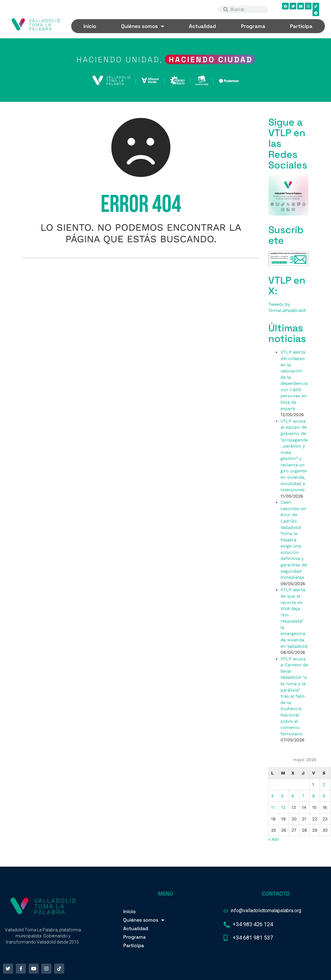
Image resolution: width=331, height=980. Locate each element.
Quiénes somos (143, 26)
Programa (253, 26)
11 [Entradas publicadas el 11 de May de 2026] (273, 807)
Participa (301, 26)
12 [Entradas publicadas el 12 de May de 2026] (283, 807)
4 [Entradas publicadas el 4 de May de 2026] (272, 796)
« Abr (274, 839)
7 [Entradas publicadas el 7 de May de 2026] (303, 796)
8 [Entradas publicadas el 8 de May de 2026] (314, 796)
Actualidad (202, 26)
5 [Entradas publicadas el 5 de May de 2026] (282, 796)
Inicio (90, 26)
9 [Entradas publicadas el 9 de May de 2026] (324, 796)
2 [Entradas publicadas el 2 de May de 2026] (324, 785)
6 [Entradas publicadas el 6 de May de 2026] (293, 796)
